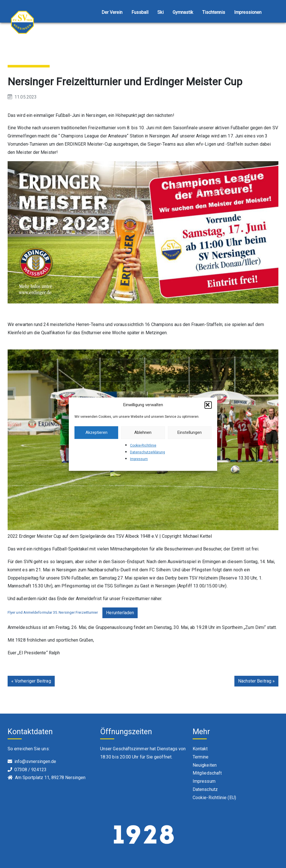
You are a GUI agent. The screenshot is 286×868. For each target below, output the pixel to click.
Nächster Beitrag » (256, 681)
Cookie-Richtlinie (143, 445)
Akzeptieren (96, 432)
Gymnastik (183, 12)
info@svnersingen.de (35, 761)
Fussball (140, 12)
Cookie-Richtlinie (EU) (214, 798)
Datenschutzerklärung (148, 452)
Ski (160, 12)
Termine (201, 757)
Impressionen (248, 12)
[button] (208, 405)
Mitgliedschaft (207, 773)
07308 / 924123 (30, 770)
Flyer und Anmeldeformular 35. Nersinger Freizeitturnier (53, 612)
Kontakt (200, 749)
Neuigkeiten (205, 765)
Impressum (139, 459)
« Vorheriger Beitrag (31, 681)
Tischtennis (214, 12)
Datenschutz (205, 789)
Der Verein (112, 12)
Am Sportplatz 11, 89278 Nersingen (50, 778)
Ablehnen (143, 432)
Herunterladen (120, 613)
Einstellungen (190, 432)
